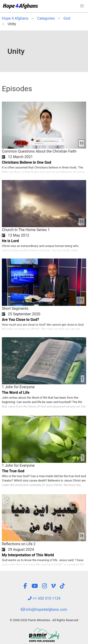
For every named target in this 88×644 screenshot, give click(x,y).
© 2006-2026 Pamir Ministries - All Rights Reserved (44, 620)
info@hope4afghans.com (44, 609)
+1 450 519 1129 (44, 598)
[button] (82, 6)
